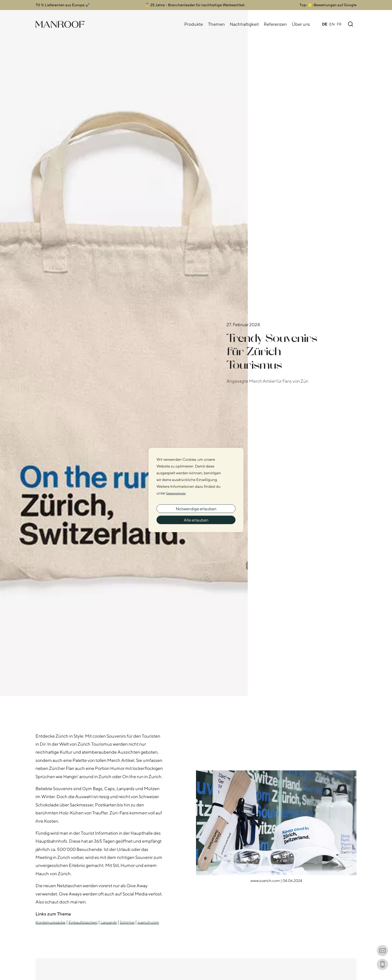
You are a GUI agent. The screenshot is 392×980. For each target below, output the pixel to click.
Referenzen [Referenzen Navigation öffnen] (275, 24)
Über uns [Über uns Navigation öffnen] (301, 24)
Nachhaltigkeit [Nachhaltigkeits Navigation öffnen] (244, 24)
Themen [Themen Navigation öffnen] (216, 24)
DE (325, 24)
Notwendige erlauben (196, 507)
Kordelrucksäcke (52, 922)
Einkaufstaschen (88, 922)
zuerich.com (48, 930)
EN (332, 24)
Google (350, 5)
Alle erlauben (196, 521)
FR (339, 24)
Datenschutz (177, 491)
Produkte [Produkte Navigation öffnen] (194, 24)
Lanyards (117, 922)
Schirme (137, 922)
